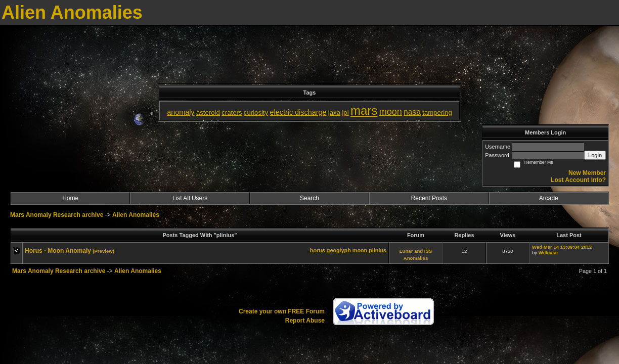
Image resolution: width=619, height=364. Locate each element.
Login (595, 155)
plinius (378, 250)
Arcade (549, 198)
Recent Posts (429, 198)
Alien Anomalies (136, 215)
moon (360, 250)
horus (318, 250)
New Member (587, 173)
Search (309, 198)
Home (70, 198)
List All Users (190, 198)
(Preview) (103, 251)
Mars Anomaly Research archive (57, 215)
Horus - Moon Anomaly (58, 251)
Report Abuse (305, 321)
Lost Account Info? (578, 180)
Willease (548, 253)
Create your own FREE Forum (282, 311)
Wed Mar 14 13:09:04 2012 (562, 247)
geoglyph (339, 250)
